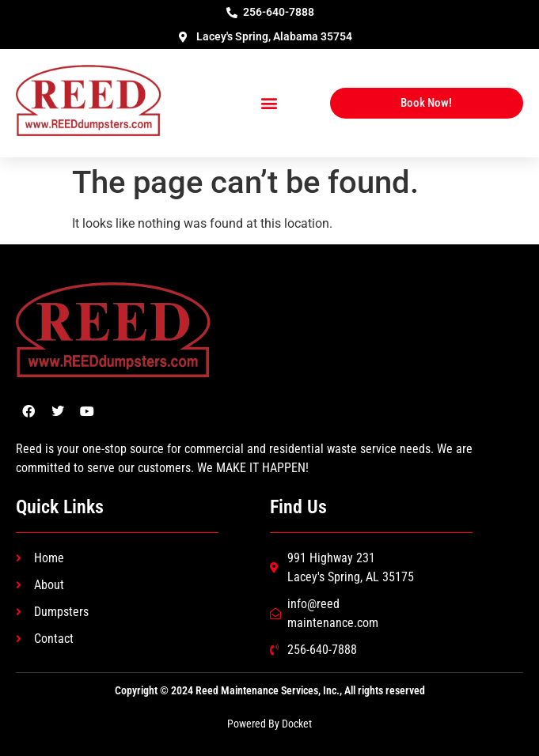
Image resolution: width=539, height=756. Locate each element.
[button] (269, 103)
